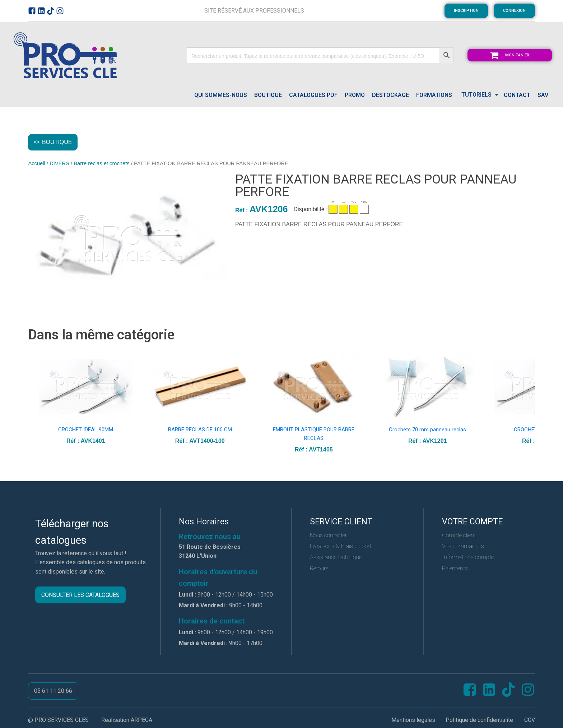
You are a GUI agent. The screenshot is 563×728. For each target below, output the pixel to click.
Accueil (36, 164)
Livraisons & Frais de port (341, 547)
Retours (319, 569)
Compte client (459, 536)
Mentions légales (413, 721)
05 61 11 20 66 (53, 692)
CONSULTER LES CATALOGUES (80, 596)
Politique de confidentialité (479, 721)
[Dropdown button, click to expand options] (478, 95)
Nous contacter (328, 536)
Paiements (455, 569)
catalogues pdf (313, 95)
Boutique (268, 95)
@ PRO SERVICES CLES (58, 721)
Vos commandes (463, 547)
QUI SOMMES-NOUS (221, 95)
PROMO (355, 95)
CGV (530, 721)
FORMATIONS (434, 95)
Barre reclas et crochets (101, 164)
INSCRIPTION (466, 11)
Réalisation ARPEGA (127, 721)
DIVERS (59, 164)
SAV (543, 95)
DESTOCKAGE (390, 95)
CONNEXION (514, 11)
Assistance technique (336, 558)
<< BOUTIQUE (53, 142)
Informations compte (468, 558)
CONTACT (517, 95)
